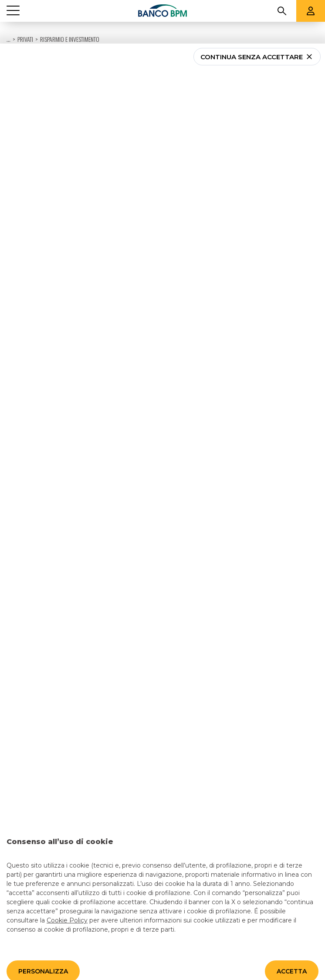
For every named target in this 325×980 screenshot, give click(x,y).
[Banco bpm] (162, 11)
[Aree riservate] (311, 11)
